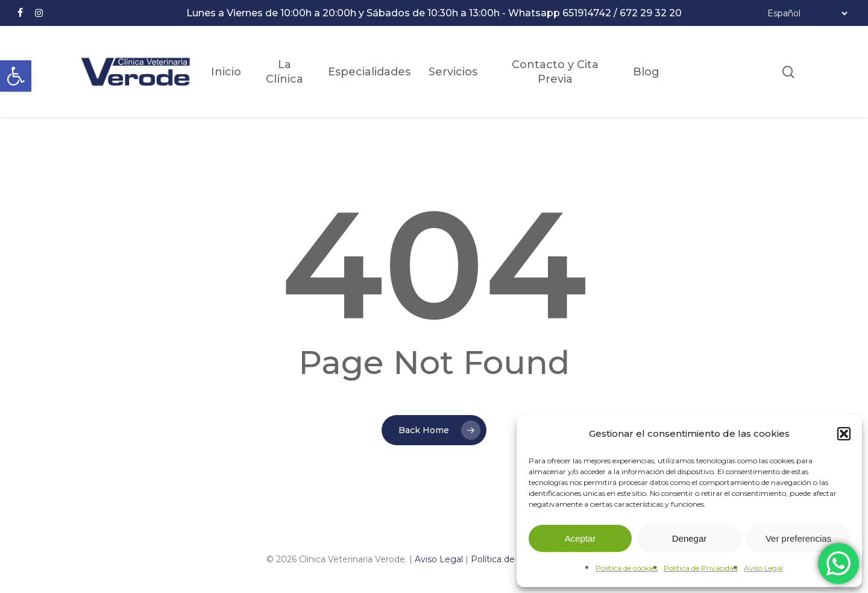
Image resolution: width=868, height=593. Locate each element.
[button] (16, 76)
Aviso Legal (763, 568)
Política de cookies (627, 568)
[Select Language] (807, 13)
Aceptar (580, 538)
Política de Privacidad (701, 568)
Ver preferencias (798, 538)
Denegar (690, 538)
